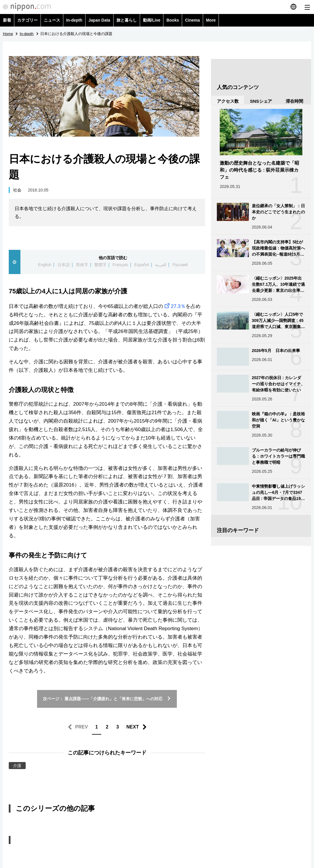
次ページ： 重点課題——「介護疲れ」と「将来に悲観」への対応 (107, 699)
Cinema (192, 20)
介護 (17, 766)
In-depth (74, 20)
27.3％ (174, 306)
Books (173, 20)
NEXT (133, 727)
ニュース (52, 20)
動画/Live (152, 20)
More (211, 20)
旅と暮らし (127, 20)
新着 (7, 20)
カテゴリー (27, 20)
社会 (17, 190)
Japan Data (99, 20)
